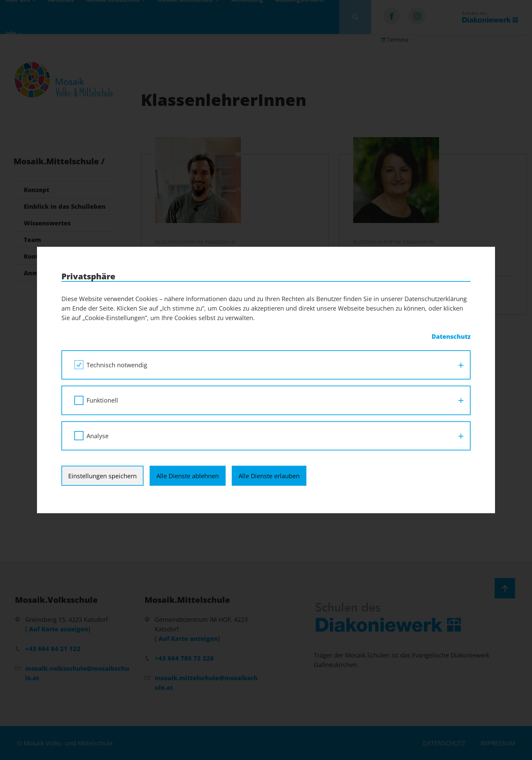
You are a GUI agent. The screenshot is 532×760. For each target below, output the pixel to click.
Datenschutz (451, 336)
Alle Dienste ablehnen (188, 476)
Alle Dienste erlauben (269, 476)
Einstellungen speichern (102, 476)
